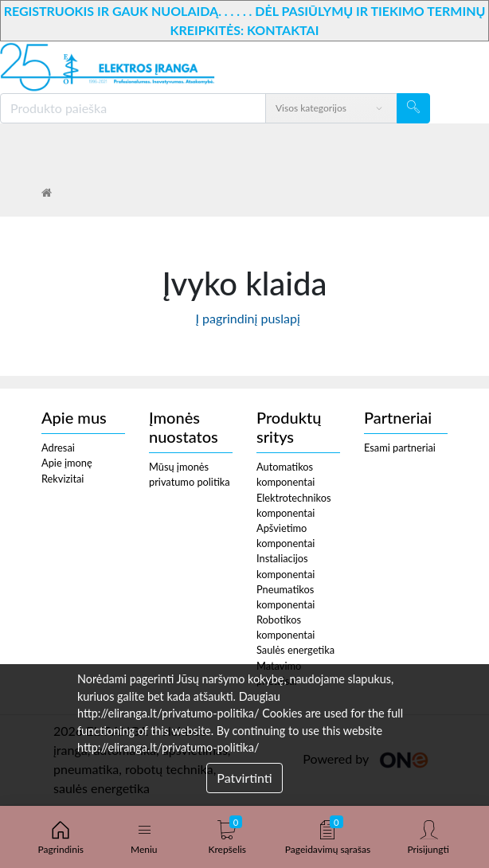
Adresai (58, 448)
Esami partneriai (400, 448)
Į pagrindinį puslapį (244, 318)
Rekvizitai (63, 479)
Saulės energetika (295, 650)
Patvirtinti (244, 778)
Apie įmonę (67, 463)
